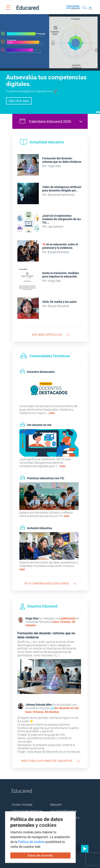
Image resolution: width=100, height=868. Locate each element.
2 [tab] (99, 108)
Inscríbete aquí (19, 97)
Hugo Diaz (32, 615)
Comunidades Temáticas (27, 807)
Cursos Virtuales (22, 801)
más (52, 409)
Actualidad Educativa (63, 807)
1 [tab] (97, 108)
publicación (68, 615)
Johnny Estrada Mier (39, 701)
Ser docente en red (66, 704)
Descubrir (56, 801)
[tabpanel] (50, 62)
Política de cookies (31, 842)
